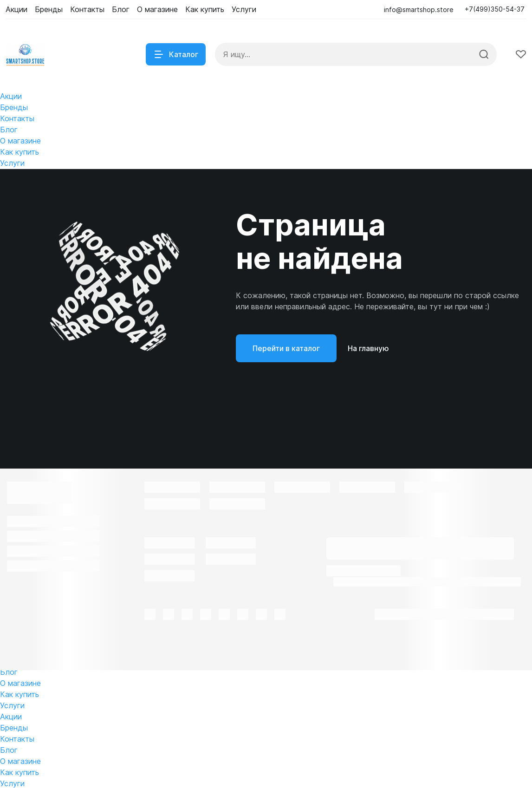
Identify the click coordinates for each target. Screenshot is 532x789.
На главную (368, 348)
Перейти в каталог (286, 348)
